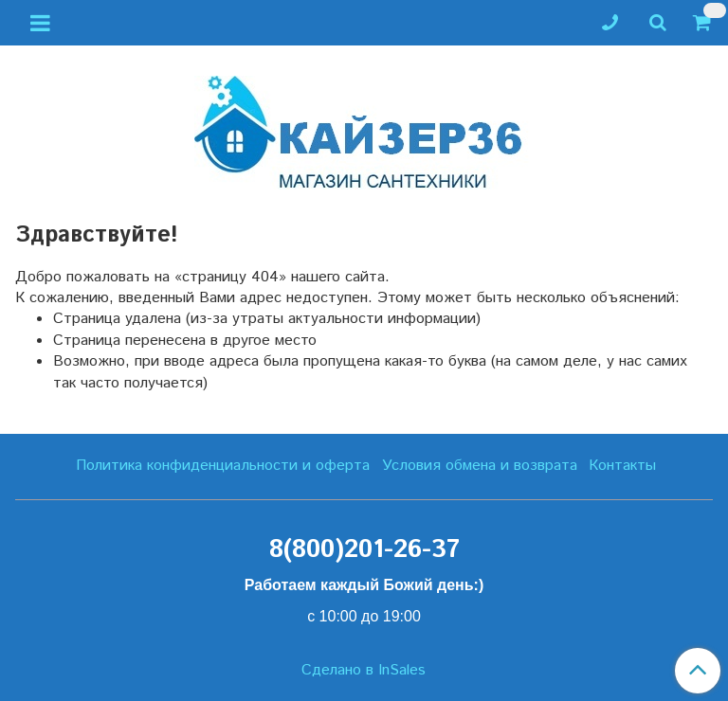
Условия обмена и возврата (480, 466)
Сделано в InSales (364, 671)
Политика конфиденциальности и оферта (223, 466)
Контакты (622, 466)
